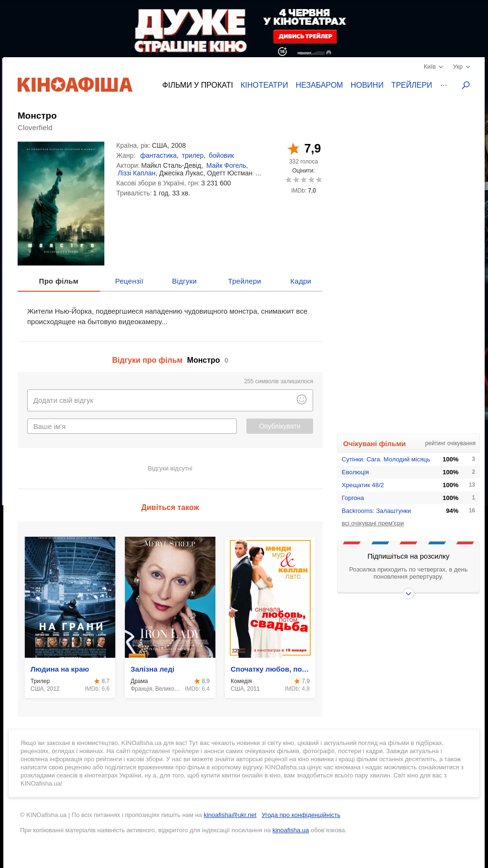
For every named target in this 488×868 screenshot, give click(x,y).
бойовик (221, 155)
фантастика (158, 155)
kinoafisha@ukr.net (230, 815)
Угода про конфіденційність (301, 815)
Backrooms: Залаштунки (376, 511)
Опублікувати (280, 426)
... (259, 173)
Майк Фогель (226, 165)
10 (319, 179)
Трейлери (412, 85)
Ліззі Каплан (137, 173)
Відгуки (184, 281)
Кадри (301, 281)
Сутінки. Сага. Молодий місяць (386, 459)
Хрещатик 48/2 (363, 485)
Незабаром (320, 85)
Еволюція (355, 472)
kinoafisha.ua (291, 830)
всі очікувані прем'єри (373, 523)
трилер (193, 155)
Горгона (353, 498)
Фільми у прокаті (198, 85)
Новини (367, 85)
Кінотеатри (264, 85)
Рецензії (129, 281)
